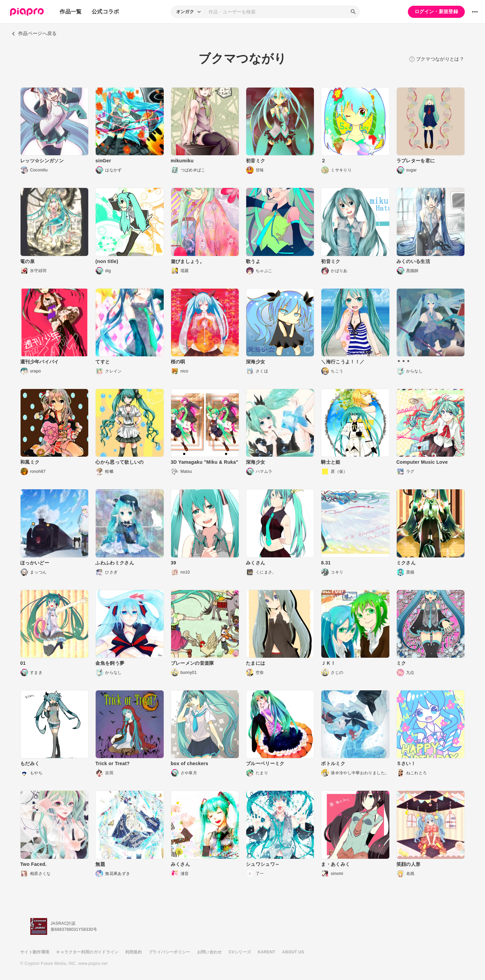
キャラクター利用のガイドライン (87, 952)
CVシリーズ (240, 952)
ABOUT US (293, 952)
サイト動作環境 (35, 952)
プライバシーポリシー (169, 952)
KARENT (267, 952)
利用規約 (134, 952)
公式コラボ (105, 12)
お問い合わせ (209, 952)
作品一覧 (71, 12)
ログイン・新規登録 (436, 11)
